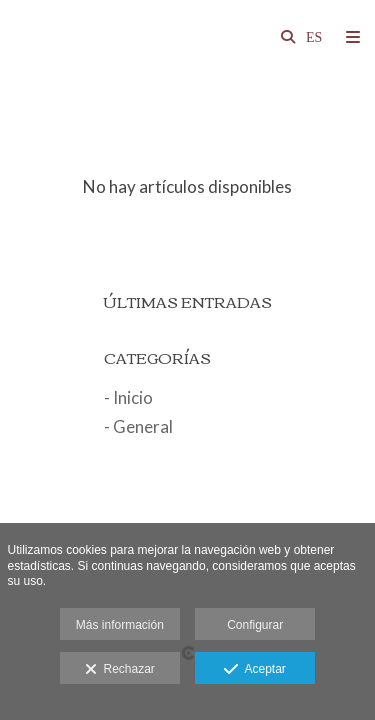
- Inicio (128, 397)
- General (138, 426)
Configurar (255, 625)
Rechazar (120, 670)
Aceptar (254, 670)
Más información (120, 625)
